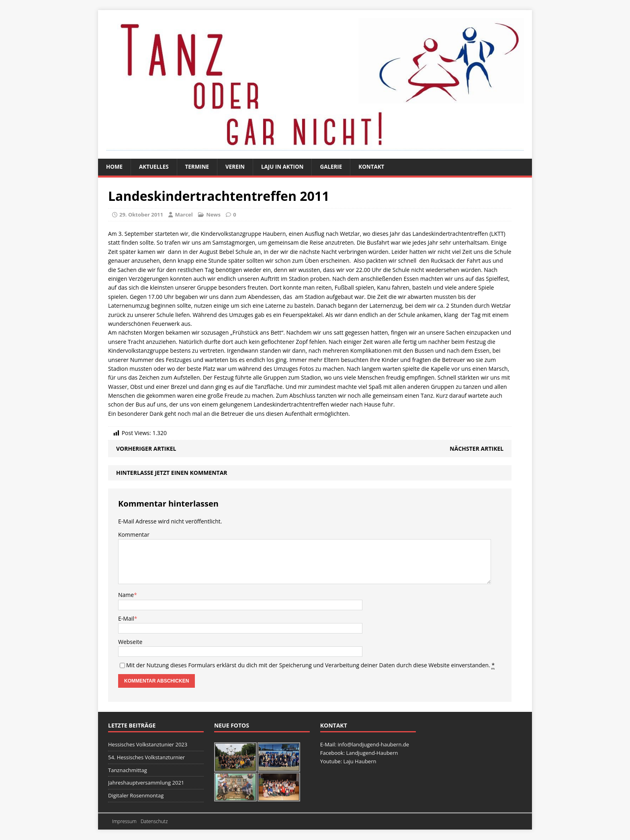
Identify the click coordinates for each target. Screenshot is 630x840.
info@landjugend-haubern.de (373, 745)
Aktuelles (155, 167)
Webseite (130, 642)
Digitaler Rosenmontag (136, 796)
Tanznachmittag (128, 771)
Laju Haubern (360, 762)
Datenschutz (154, 822)
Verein (239, 167)
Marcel (184, 215)
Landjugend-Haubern (372, 753)
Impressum (124, 822)
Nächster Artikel (477, 449)
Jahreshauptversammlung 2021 (146, 783)
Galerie (337, 167)
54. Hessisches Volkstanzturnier (146, 758)
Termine (200, 167)
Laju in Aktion (287, 167)
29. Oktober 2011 (141, 215)
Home (115, 167)
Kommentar (134, 535)
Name (126, 595)
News (213, 215)
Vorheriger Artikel (146, 449)
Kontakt (379, 167)
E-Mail (126, 619)
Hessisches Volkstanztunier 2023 (148, 745)
